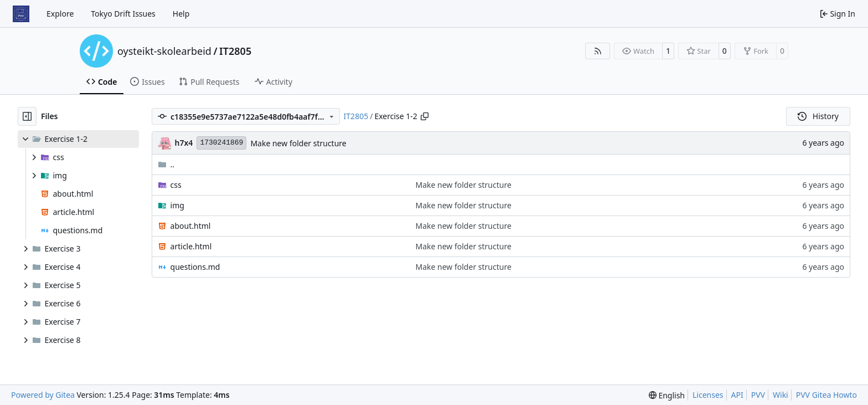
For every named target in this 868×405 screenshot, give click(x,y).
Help (181, 14)
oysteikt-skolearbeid (164, 51)
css (176, 185)
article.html (191, 246)
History (818, 116)
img (177, 205)
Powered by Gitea (43, 395)
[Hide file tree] (27, 116)
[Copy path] (425, 116)
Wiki (781, 395)
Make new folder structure (298, 143)
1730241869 (221, 143)
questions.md (195, 267)
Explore (60, 14)
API (737, 395)
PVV (758, 395)
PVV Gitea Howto (826, 395)
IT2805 (235, 51)
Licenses (708, 395)
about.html (191, 226)
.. (166, 164)
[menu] (667, 395)
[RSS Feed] (598, 51)
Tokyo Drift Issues (123, 14)
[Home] (21, 14)
